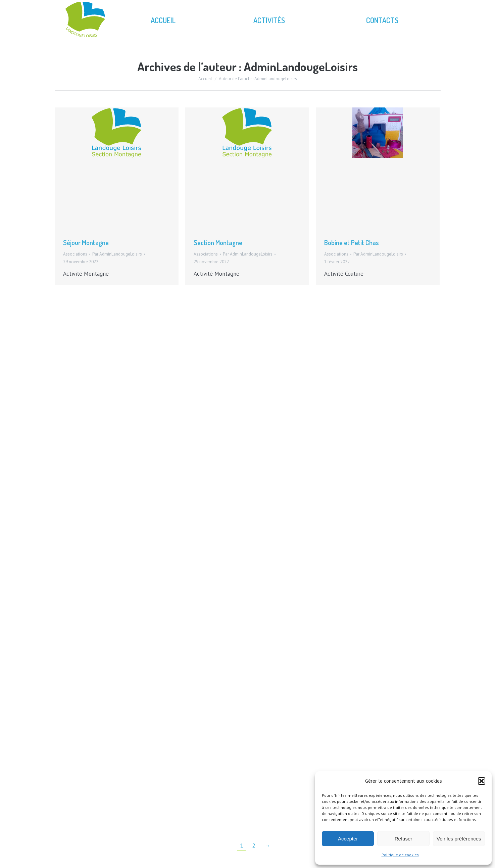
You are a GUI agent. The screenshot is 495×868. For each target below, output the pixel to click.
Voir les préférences (459, 839)
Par (117, 254)
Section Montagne (218, 242)
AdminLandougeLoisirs (301, 66)
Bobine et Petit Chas (352, 242)
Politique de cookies (400, 855)
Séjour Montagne (86, 242)
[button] (482, 781)
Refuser (404, 839)
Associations (75, 254)
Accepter (348, 839)
